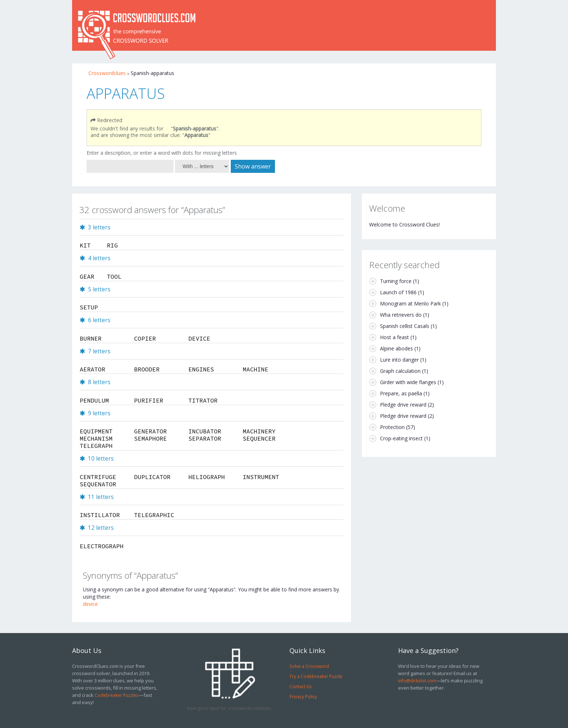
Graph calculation (400, 371)
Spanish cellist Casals (405, 326)
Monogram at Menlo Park (410, 303)
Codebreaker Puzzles (117, 695)
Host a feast (394, 337)
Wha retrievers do (401, 315)
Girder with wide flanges (408, 382)
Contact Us (301, 686)
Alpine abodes (396, 348)
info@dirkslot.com (417, 681)
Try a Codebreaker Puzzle (316, 676)
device (90, 604)
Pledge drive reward (403, 405)
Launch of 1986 (398, 292)
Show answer (253, 166)
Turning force (396, 281)
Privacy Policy (303, 696)
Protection (392, 427)
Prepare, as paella (401, 393)
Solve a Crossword (309, 666)
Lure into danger (399, 360)
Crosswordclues (107, 73)
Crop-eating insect (401, 438)
